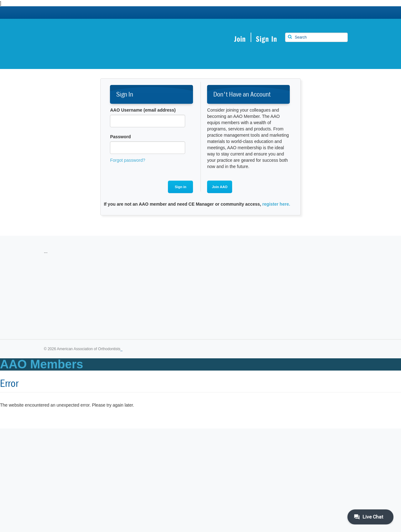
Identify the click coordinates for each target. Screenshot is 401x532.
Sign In (267, 39)
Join (240, 39)
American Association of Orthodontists (100, 40)
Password (120, 137)
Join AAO (220, 187)
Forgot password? (128, 160)
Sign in (181, 187)
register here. (276, 204)
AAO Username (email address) (143, 110)
